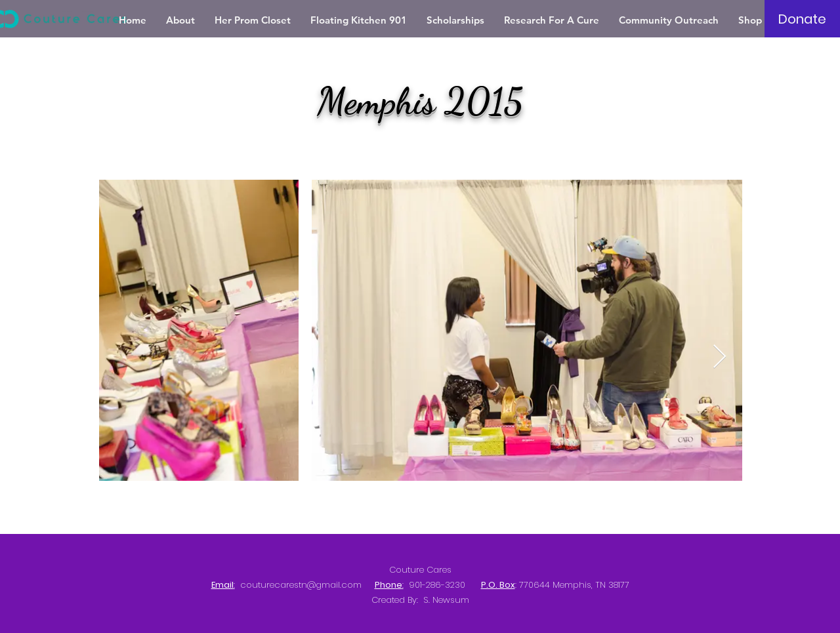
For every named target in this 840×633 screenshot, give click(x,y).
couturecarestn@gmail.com (301, 585)
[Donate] (802, 19)
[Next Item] (720, 357)
